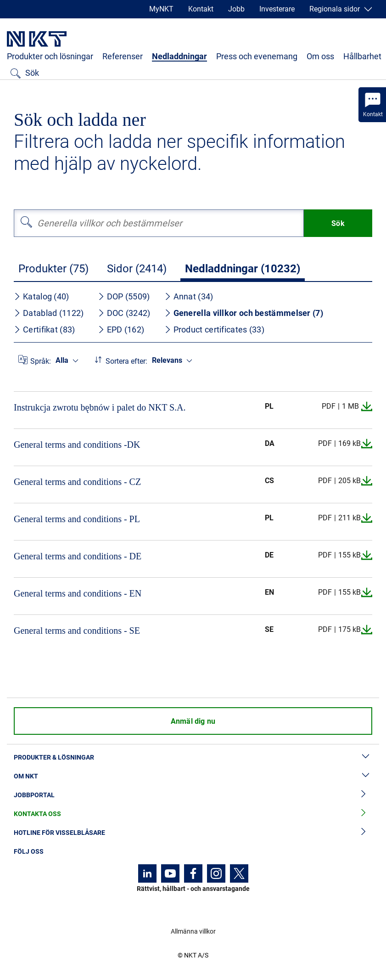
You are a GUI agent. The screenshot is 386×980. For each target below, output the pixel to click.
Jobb (236, 9)
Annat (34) (189, 296)
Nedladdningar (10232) (243, 269)
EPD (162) (121, 329)
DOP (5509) (124, 296)
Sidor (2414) (137, 269)
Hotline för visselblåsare (193, 833)
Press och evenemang (257, 56)
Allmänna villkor (193, 931)
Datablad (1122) (49, 313)
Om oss (320, 56)
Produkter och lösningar (50, 56)
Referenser (123, 56)
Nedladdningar (179, 56)
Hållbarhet (362, 56)
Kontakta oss (193, 814)
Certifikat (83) (45, 329)
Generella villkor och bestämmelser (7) (244, 313)
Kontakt (201, 9)
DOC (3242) (124, 313)
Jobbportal (193, 795)
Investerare (277, 9)
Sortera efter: (126, 361)
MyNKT (161, 9)
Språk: (41, 361)
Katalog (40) (42, 296)
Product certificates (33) (215, 329)
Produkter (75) (53, 269)
